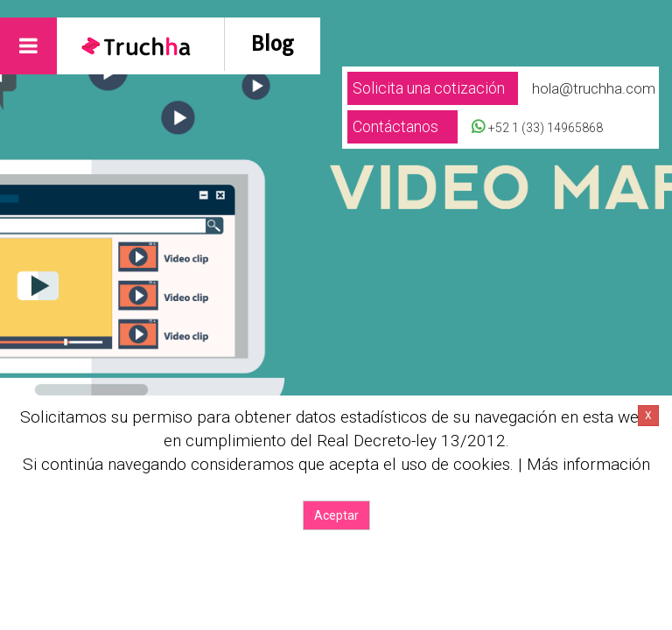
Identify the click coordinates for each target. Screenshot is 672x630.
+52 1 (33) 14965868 (546, 128)
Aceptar (336, 515)
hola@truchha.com (594, 88)
